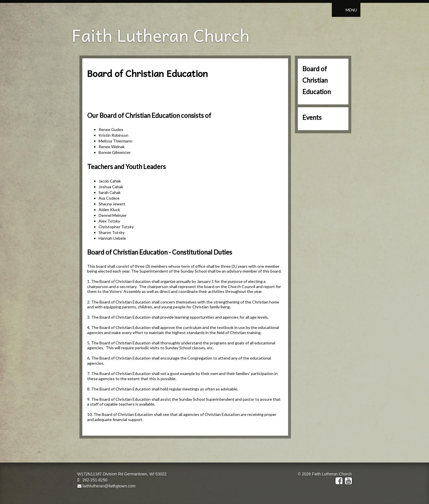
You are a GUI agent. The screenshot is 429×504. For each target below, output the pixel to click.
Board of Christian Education (317, 80)
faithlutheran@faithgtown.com (106, 486)
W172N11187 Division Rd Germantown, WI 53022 (122, 474)
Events (312, 117)
